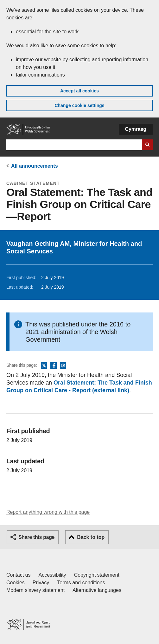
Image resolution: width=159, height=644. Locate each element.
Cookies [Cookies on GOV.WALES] (16, 583)
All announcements (35, 166)
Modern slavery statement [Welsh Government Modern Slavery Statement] (35, 590)
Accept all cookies (79, 91)
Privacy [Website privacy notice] (41, 583)
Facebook (54, 366)
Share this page (36, 537)
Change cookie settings (79, 105)
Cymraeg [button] (136, 129)
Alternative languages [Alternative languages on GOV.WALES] (97, 590)
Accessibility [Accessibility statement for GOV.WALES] (52, 575)
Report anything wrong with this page (48, 512)
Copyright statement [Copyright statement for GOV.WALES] (97, 575)
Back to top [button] (91, 537)
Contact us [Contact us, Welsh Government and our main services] (18, 575)
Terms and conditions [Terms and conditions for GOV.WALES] (81, 583)
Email (63, 366)
